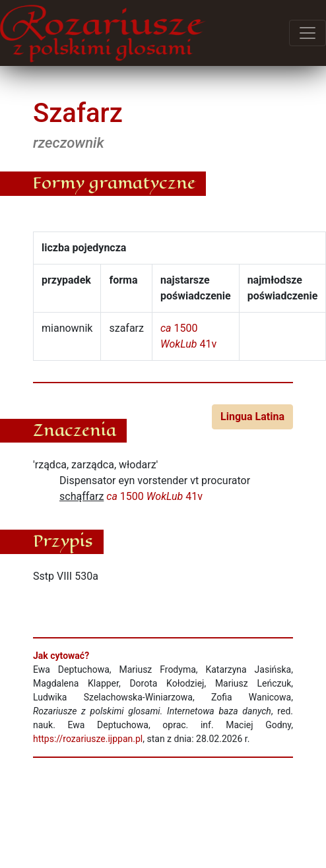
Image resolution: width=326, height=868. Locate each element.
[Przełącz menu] (308, 33)
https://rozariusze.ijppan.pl (88, 739)
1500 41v (154, 496)
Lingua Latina (252, 417)
